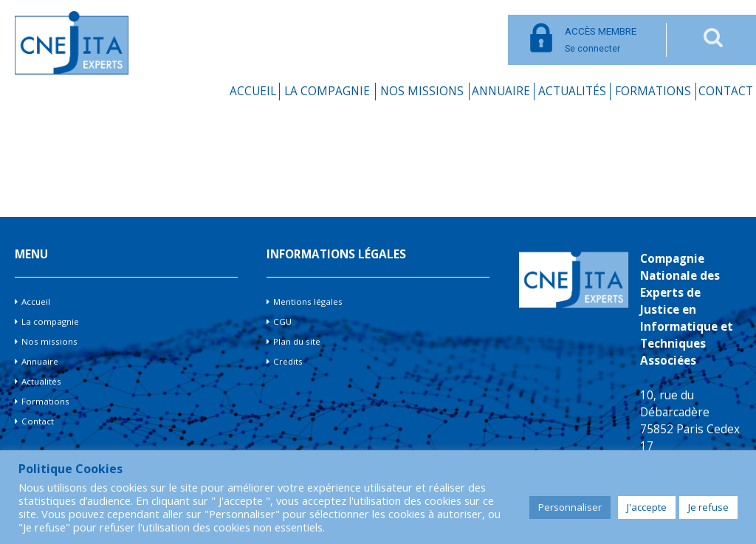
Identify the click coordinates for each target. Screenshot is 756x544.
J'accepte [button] (647, 507)
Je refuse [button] (708, 507)
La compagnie (327, 91)
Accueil (253, 91)
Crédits (288, 361)
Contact (726, 91)
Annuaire (501, 91)
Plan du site (297, 341)
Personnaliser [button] (570, 507)
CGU (282, 321)
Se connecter (601, 40)
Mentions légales (308, 302)
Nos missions (422, 91)
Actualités (572, 91)
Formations (653, 91)
